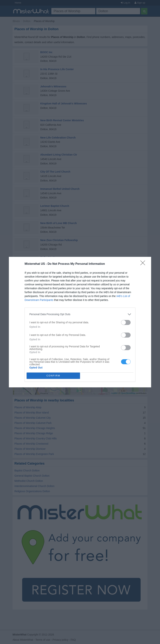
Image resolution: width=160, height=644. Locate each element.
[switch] (126, 322)
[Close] (144, 264)
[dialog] (80, 322)
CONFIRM (53, 376)
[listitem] (80, 314)
